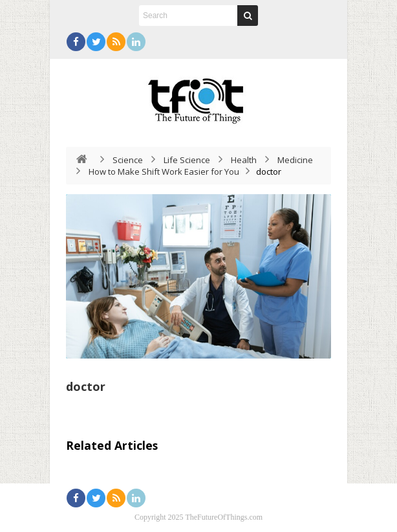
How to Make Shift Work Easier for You (164, 172)
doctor (86, 386)
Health (244, 160)
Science (128, 160)
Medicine (295, 160)
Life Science (187, 160)
